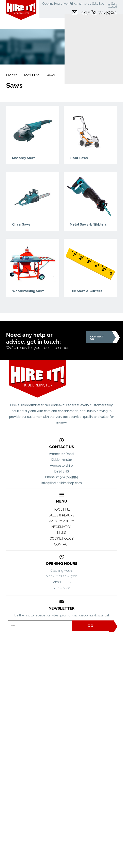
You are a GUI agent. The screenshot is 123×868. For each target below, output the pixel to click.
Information (62, 527)
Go (101, 626)
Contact (62, 544)
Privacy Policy (61, 521)
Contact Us (101, 337)
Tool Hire (31, 75)
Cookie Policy (62, 539)
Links (62, 533)
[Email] (40, 626)
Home (12, 75)
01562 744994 (99, 12)
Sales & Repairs (61, 515)
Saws (50, 75)
